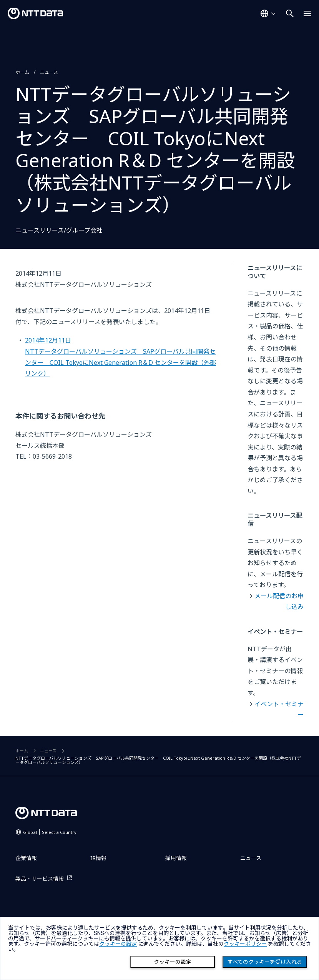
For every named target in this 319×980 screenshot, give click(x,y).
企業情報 (26, 858)
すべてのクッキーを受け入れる (265, 962)
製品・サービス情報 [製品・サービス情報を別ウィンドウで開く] (40, 879)
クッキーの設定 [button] (118, 944)
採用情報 (176, 858)
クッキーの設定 (173, 962)
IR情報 (98, 858)
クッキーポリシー (245, 944)
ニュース (49, 72)
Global (50, 832)
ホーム (22, 72)
